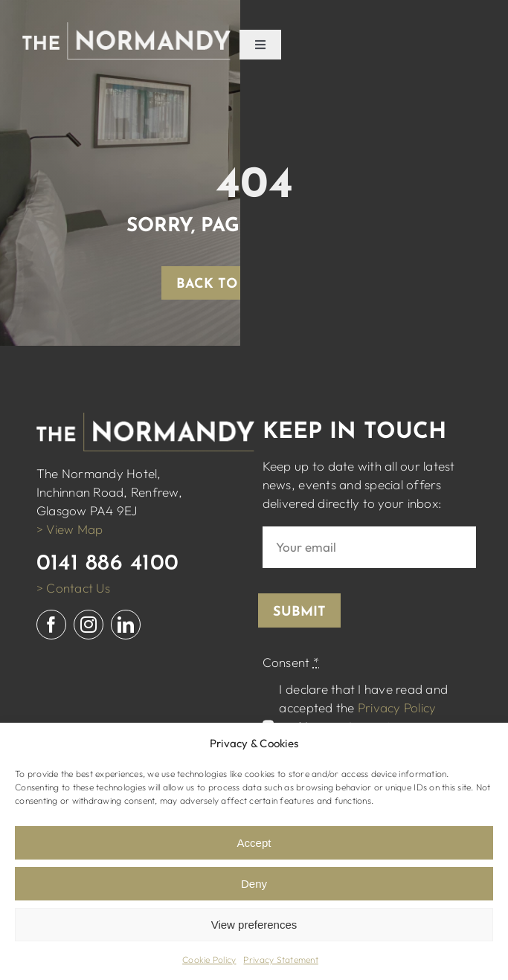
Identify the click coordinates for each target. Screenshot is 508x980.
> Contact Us (73, 588)
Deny (254, 884)
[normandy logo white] (126, 29)
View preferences (254, 925)
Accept (254, 843)
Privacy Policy (397, 707)
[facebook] (51, 625)
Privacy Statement (280, 960)
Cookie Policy (209, 960)
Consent (291, 662)
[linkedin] (126, 625)
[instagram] (89, 625)
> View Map (70, 529)
